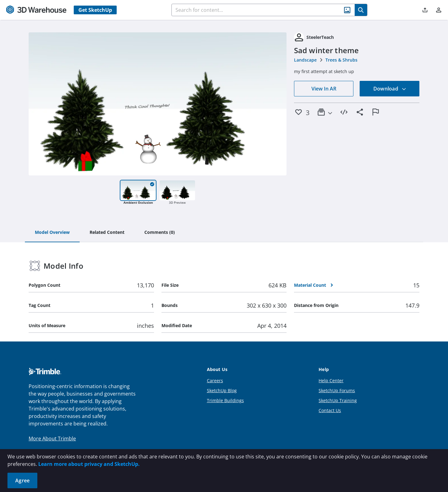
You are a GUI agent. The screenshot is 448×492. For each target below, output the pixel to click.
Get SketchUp (95, 10)
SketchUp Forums (337, 390)
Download (390, 89)
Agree (22, 480)
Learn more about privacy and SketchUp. (89, 464)
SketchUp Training (338, 400)
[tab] (52, 233)
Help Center (331, 381)
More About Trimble (52, 439)
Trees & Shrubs (341, 60)
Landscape (305, 60)
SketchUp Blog (222, 390)
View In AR (324, 89)
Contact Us (330, 410)
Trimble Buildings (225, 400)
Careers (215, 381)
